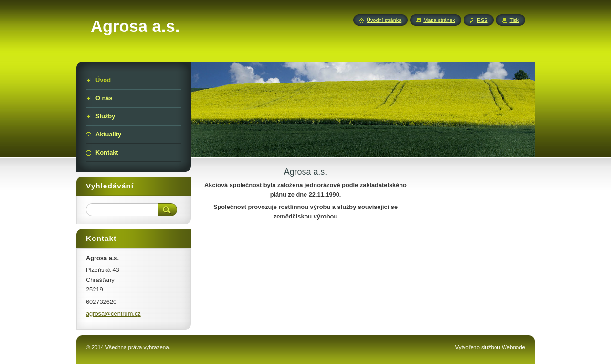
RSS (482, 20)
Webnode (513, 347)
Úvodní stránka (384, 20)
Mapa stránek (439, 20)
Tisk (514, 20)
